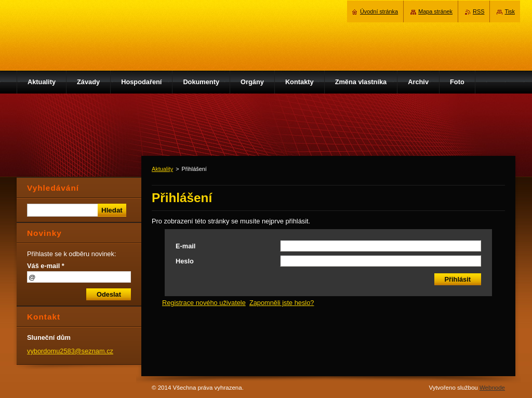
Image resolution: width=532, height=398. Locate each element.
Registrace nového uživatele (204, 303)
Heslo (185, 261)
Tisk (510, 11)
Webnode (492, 388)
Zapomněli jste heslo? (282, 303)
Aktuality (162, 169)
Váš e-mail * (46, 266)
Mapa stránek (435, 11)
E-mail (185, 246)
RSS (478, 11)
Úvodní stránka (379, 11)
